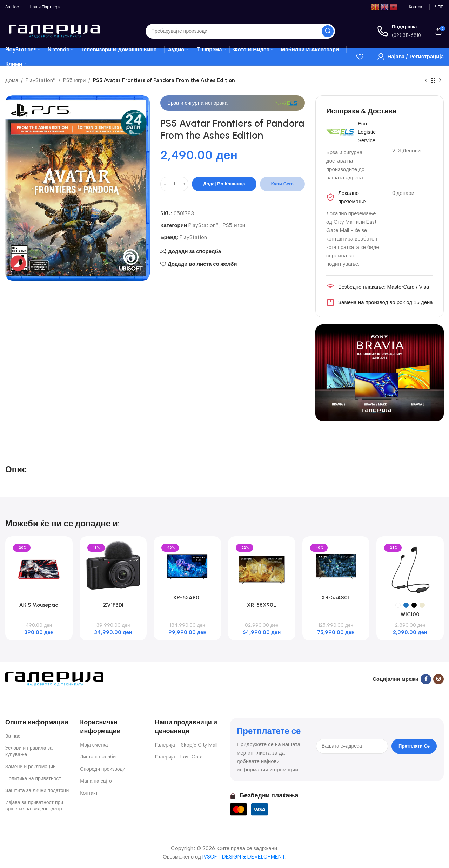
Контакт (89, 793)
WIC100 (410, 614)
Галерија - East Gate (179, 757)
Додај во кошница (224, 184)
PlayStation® (41, 80)
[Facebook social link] (426, 679)
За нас (13, 736)
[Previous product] (426, 81)
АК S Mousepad (39, 605)
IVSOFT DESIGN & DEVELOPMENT (244, 857)
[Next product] (440, 81)
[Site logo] (54, 31)
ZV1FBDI (113, 605)
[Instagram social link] (438, 679)
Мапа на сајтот (97, 781)
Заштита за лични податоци (37, 791)
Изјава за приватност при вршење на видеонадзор (34, 806)
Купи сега (282, 184)
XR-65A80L (187, 598)
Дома (12, 80)
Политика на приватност (33, 779)
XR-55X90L (262, 605)
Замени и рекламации (31, 767)
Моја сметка (94, 745)
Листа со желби (98, 757)
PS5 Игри (74, 80)
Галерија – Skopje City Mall (186, 745)
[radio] (398, 605)
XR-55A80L (336, 598)
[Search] (240, 31)
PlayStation (193, 237)
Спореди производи (103, 769)
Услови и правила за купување (29, 751)
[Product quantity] (174, 184)
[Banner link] (380, 373)
